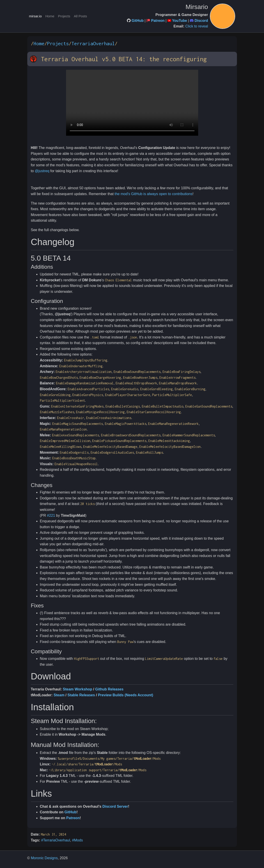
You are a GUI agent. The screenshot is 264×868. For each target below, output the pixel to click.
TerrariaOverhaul (93, 43)
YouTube (179, 21)
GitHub (137, 21)
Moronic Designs (44, 858)
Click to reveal (197, 26)
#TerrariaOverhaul (55, 840)
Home (50, 16)
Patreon (158, 21)
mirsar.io (36, 16)
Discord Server (115, 806)
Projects (64, 16)
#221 (51, 515)
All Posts (80, 16)
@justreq (42, 171)
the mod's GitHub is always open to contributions (153, 194)
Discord (201, 21)
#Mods (77, 840)
